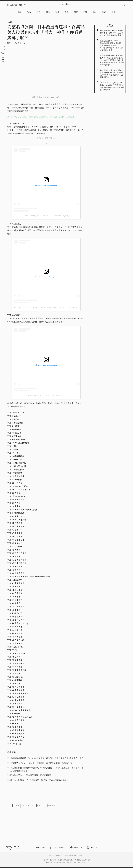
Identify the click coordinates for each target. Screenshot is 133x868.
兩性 (85, 12)
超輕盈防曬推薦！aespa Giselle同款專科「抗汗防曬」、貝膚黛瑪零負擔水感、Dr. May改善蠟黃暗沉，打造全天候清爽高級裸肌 (112, 45)
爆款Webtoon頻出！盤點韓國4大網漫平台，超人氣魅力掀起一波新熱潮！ (43, 117)
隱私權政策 (59, 847)
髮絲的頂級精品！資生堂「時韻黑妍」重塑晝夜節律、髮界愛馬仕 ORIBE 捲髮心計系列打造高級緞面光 (112, 74)
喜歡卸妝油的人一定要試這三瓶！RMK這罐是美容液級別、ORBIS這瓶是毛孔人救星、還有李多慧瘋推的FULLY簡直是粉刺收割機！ (112, 60)
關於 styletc (41, 847)
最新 (20, 12)
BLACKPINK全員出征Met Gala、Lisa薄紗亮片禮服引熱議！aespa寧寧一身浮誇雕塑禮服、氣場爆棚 (112, 86)
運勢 (76, 12)
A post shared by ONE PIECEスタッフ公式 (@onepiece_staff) (46, 216)
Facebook (76, 848)
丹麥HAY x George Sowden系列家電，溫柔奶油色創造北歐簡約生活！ (42, 763)
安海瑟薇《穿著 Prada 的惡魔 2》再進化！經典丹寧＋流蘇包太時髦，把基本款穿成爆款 (112, 33)
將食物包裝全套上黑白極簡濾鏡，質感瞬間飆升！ (32, 775)
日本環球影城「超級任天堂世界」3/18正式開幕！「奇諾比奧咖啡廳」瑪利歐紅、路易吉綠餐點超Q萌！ (47, 769)
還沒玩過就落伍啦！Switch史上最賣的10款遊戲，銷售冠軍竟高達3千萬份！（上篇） (48, 758)
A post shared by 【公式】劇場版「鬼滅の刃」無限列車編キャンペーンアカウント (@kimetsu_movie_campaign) (54, 307)
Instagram (93, 848)
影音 (104, 12)
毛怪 (95, 12)
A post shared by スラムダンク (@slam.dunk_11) (46, 395)
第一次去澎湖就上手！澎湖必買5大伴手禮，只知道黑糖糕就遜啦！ (39, 780)
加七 (25, 43)
